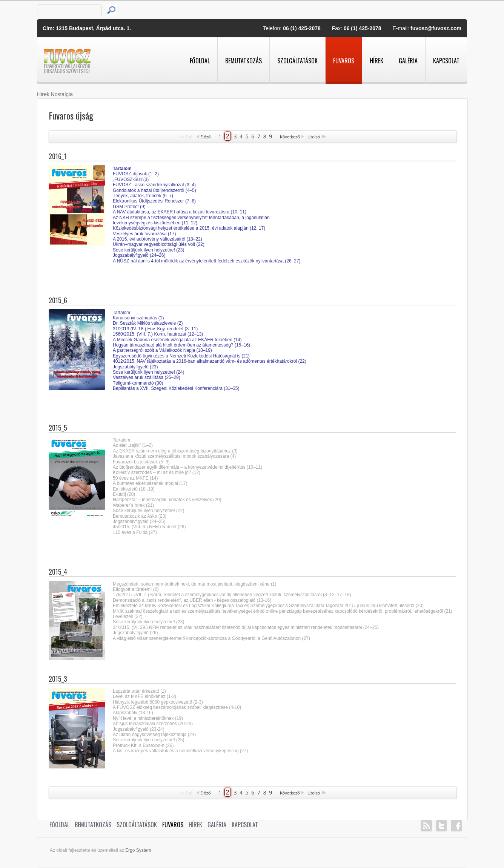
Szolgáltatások (297, 61)
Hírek (376, 61)
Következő (290, 137)
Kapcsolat (446, 61)
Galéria (408, 61)
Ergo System (138, 850)
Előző (205, 137)
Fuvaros (344, 61)
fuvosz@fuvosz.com (436, 28)
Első (189, 137)
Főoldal (200, 61)
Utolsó (314, 137)
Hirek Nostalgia (55, 94)
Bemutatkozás (244, 61)
